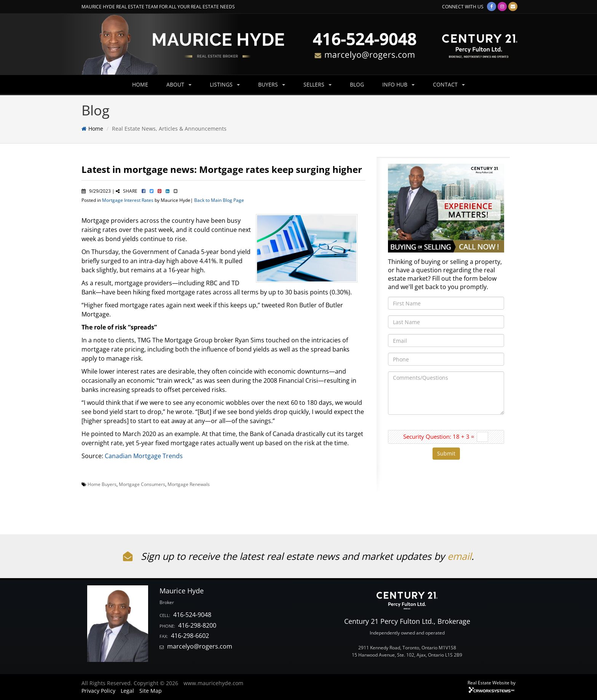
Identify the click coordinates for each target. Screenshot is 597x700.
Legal (127, 691)
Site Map (151, 691)
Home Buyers (102, 484)
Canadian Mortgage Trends (144, 456)
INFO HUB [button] (398, 84)
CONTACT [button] (449, 84)
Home (96, 129)
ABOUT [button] (179, 84)
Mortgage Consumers (142, 484)
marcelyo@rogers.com (200, 646)
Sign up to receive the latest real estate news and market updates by (285, 556)
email (459, 556)
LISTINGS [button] (225, 84)
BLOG (357, 84)
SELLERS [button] (318, 84)
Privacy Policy (98, 691)
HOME (140, 84)
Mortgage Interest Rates (128, 200)
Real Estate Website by (492, 682)
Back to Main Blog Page (219, 200)
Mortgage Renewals (189, 484)
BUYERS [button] (272, 84)
